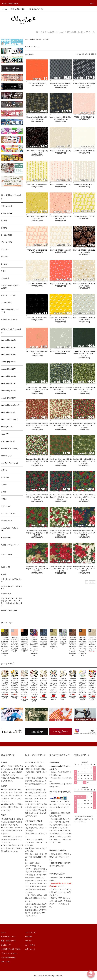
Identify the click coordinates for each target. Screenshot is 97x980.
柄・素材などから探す (35, 9)
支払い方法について (8, 937)
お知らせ (4, 574)
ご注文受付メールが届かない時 (12, 580)
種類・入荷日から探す (17, 9)
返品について (6, 945)
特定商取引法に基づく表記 (11, 949)
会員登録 (28, 937)
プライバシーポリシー (9, 953)
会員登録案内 (6, 593)
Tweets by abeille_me (9, 611)
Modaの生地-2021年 (36, 40)
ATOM (8, 962)
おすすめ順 (80, 54)
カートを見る (30, 945)
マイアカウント (31, 932)
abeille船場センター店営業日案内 (11, 587)
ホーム (5, 9)
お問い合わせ (30, 949)
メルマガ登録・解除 (8, 958)
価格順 (88, 54)
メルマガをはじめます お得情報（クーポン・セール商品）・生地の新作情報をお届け (12, 602)
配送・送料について (8, 941)
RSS (3, 962)
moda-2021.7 (46, 40)
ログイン (28, 941)
